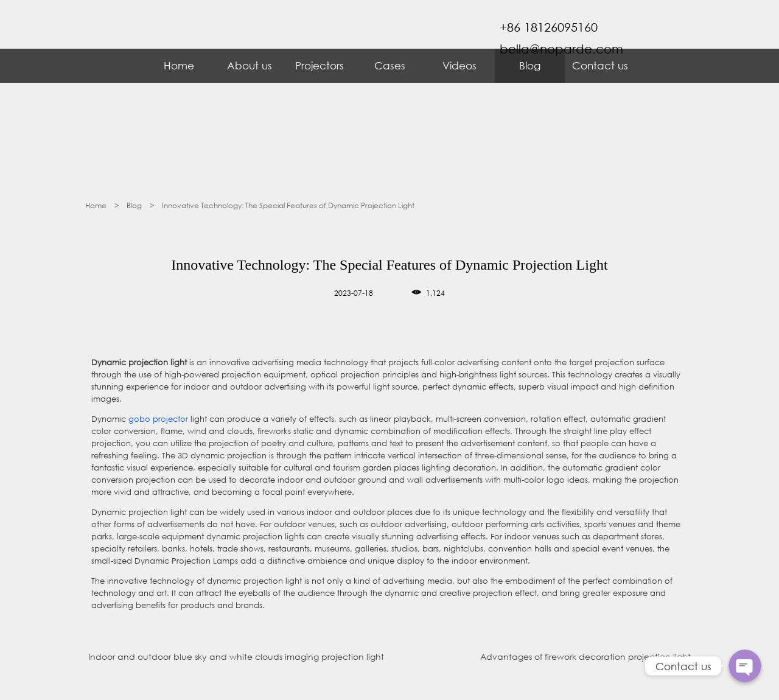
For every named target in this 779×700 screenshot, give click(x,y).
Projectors (320, 65)
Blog (530, 65)
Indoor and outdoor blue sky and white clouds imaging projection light (236, 656)
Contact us (600, 65)
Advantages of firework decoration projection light (585, 656)
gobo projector (158, 419)
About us (250, 65)
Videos (459, 65)
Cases (390, 65)
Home (179, 65)
